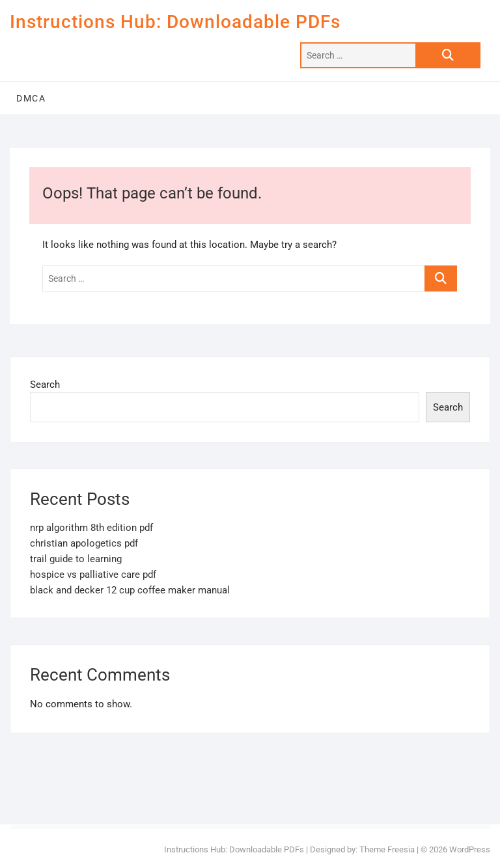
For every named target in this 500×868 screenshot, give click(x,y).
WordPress (470, 849)
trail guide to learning (76, 559)
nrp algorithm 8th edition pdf (91, 528)
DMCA (31, 98)
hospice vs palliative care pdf (93, 575)
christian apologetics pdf (84, 543)
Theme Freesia (387, 849)
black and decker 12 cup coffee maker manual (130, 590)
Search (45, 385)
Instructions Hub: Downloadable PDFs (175, 22)
